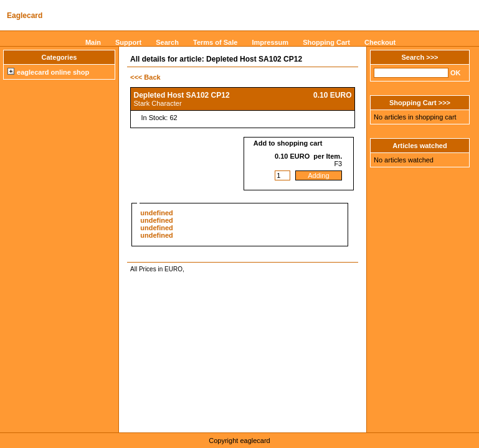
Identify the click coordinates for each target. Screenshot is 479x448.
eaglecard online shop (48, 72)
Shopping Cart (326, 42)
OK (456, 73)
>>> (432, 57)
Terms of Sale (215, 42)
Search (167, 42)
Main (93, 42)
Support (128, 42)
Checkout (380, 42)
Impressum (270, 42)
